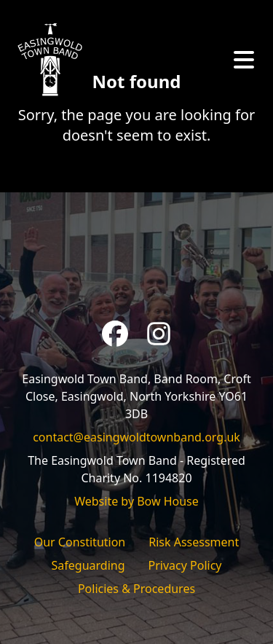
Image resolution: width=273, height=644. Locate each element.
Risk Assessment (194, 542)
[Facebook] (115, 334)
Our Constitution (80, 542)
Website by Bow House (136, 501)
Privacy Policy (185, 565)
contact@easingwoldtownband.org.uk (136, 437)
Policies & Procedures (136, 589)
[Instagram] (159, 334)
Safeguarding (88, 565)
